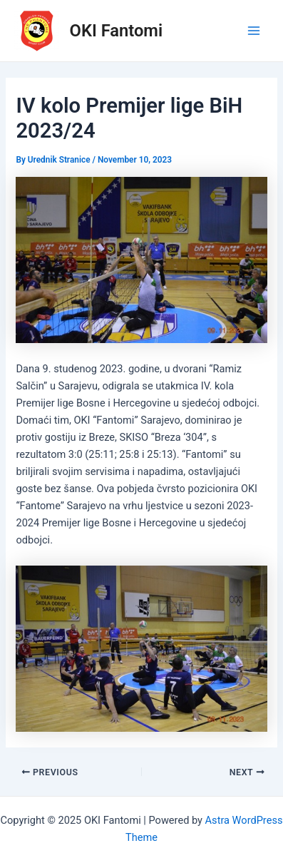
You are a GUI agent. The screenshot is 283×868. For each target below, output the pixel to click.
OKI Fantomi (117, 31)
